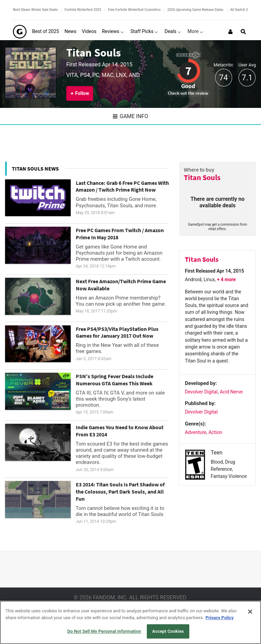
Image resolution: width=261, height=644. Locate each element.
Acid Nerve (231, 392)
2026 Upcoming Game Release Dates (196, 10)
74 (224, 78)
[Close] (250, 612)
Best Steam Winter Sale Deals (35, 10)
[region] (130, 622)
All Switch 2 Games (245, 10)
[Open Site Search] (243, 32)
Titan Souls (94, 53)
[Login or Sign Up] (230, 32)
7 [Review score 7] (188, 71)
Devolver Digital (201, 392)
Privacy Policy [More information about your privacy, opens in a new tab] (220, 618)
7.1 (247, 78)
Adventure (196, 432)
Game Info (130, 116)
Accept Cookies (168, 631)
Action (215, 432)
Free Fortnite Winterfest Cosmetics (134, 10)
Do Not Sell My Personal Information (104, 631)
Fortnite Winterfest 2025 (83, 10)
